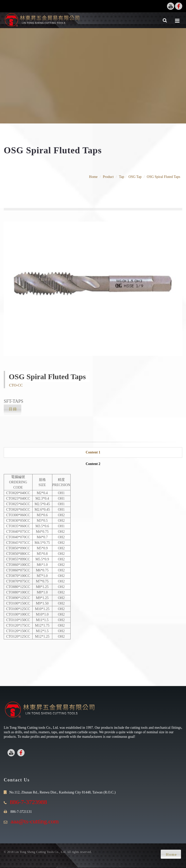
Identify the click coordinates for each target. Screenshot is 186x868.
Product (108, 177)
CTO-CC (16, 385)
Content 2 (93, 464)
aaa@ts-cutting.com (35, 821)
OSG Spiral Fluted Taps (163, 177)
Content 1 (93, 452)
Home (93, 177)
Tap (122, 177)
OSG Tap (135, 177)
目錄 (13, 409)
